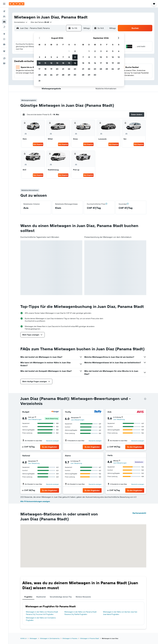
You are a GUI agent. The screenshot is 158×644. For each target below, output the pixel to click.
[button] (4, 4)
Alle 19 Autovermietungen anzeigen (35, 501)
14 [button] (63, 63)
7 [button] (63, 57)
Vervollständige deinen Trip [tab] (61, 597)
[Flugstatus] (4, 39)
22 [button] (69, 69)
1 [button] (69, 51)
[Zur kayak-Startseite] (17, 4)
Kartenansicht (139, 513)
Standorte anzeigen (53, 441)
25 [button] (45, 75)
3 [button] (39, 57)
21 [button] (63, 69)
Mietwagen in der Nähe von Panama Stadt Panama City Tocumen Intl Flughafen (42, 613)
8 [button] (69, 57)
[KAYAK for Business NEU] (4, 44)
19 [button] (51, 69)
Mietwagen (33, 638)
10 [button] (39, 63)
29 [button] (69, 75)
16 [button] (75, 63)
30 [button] (75, 75)
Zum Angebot (38, 144)
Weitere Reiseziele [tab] (83, 597)
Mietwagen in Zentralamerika (50, 638)
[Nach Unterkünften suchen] (4, 17)
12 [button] (51, 63)
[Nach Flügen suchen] (4, 11)
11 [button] (45, 63)
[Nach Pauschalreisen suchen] (4, 27)
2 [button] (75, 51)
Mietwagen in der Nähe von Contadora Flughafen (41, 619)
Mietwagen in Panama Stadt (90, 638)
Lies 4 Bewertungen (120, 463)
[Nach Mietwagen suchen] (4, 22)
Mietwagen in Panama (70, 638)
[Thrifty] (98, 412)
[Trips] (4, 51)
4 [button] (45, 57)
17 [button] (39, 69)
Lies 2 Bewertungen (78, 420)
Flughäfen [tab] (28, 597)
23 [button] (75, 69)
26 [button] (51, 75)
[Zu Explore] (4, 34)
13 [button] (57, 63)
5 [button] (51, 57)
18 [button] (45, 69)
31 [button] (39, 81)
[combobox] (21, 22)
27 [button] (57, 75)
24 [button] (39, 75)
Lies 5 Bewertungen (35, 419)
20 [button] (57, 69)
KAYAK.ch (24, 638)
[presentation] (145, 399)
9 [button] (75, 57)
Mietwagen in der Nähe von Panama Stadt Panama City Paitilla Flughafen (80, 613)
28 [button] (63, 75)
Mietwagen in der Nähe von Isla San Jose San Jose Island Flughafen (120, 613)
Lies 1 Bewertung (119, 419)
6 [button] (57, 57)
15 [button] (69, 63)
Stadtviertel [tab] (41, 597)
